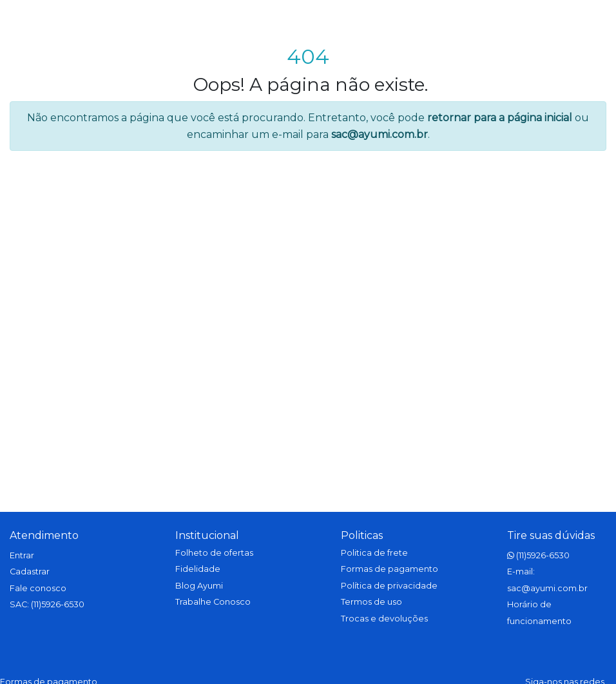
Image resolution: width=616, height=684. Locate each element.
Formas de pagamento (390, 569)
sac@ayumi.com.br (380, 134)
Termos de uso (371, 602)
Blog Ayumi (199, 586)
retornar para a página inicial (500, 118)
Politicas (362, 535)
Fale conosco (38, 588)
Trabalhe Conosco (213, 602)
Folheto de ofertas (214, 553)
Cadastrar (30, 572)
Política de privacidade (389, 586)
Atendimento (44, 535)
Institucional (207, 535)
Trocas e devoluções (384, 619)
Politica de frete (374, 553)
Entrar (22, 555)
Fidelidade (198, 569)
